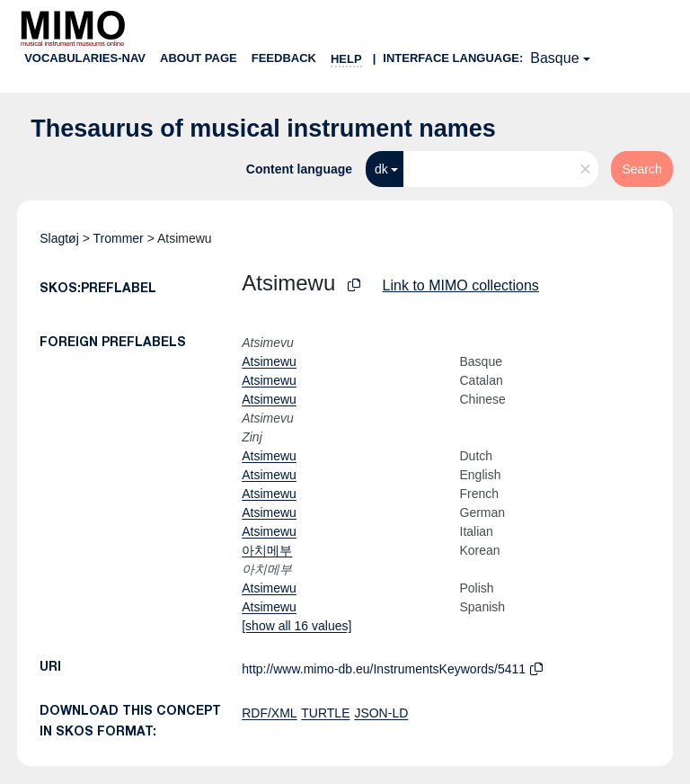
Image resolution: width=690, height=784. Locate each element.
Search (641, 169)
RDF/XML (269, 713)
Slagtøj (59, 238)
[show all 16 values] (296, 626)
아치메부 (267, 550)
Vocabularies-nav (85, 58)
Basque (554, 58)
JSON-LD (381, 713)
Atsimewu (269, 361)
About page (199, 58)
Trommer (118, 238)
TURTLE (325, 713)
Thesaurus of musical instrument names (263, 129)
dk (381, 169)
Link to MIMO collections (461, 285)
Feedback (284, 58)
